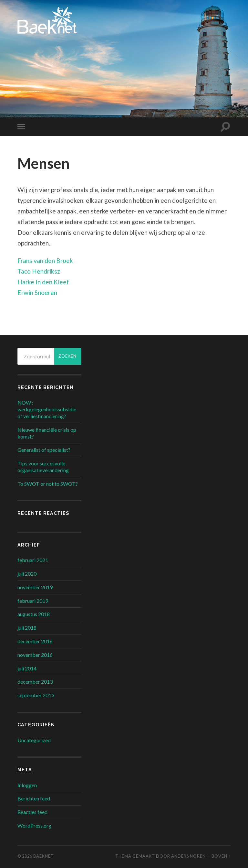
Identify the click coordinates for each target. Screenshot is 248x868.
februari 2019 (33, 601)
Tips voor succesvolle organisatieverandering (43, 467)
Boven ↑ (221, 856)
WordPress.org (34, 825)
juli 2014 (27, 668)
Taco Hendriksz (39, 271)
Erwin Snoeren (37, 293)
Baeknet (44, 856)
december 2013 (35, 682)
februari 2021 (33, 560)
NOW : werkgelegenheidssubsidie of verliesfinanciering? (47, 409)
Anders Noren (188, 856)
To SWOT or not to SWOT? (48, 484)
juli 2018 (27, 628)
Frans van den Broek (45, 260)
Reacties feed (32, 812)
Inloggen (27, 785)
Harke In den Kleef (43, 282)
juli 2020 (27, 574)
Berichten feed (34, 798)
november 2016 (35, 655)
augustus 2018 (34, 614)
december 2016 (35, 641)
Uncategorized (34, 740)
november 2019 (35, 587)
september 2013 (36, 695)
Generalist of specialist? (44, 450)
